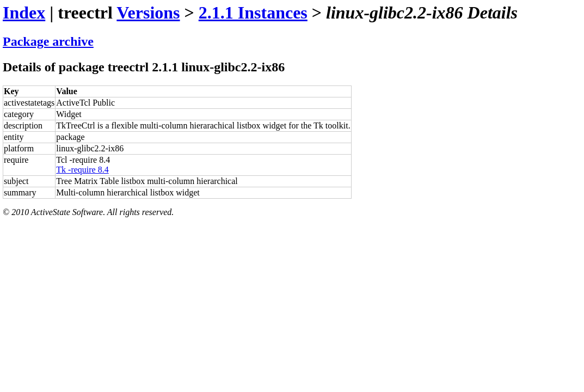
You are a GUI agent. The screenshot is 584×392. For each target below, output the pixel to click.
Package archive (48, 41)
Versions (148, 13)
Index (24, 13)
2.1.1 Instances (253, 13)
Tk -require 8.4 (82, 170)
